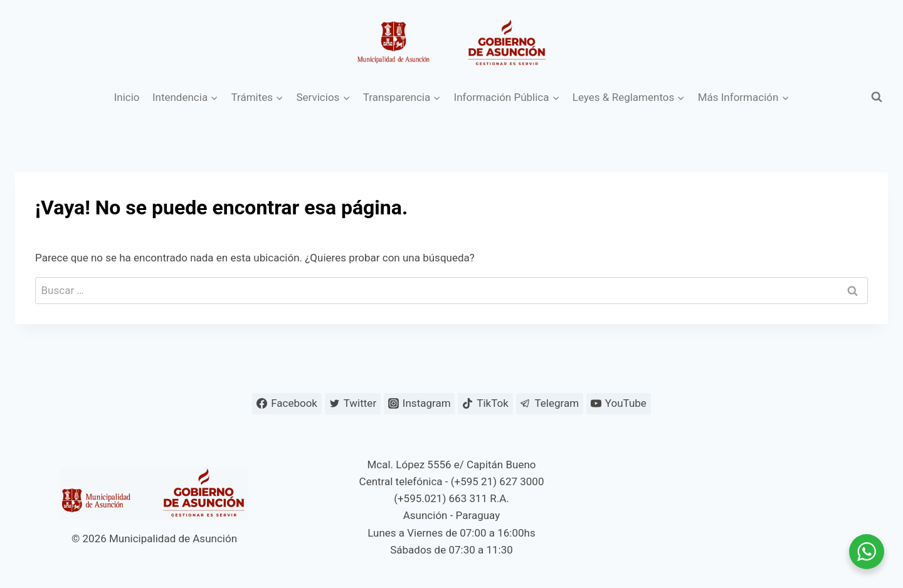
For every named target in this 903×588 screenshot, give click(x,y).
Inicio (127, 97)
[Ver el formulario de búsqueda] (877, 97)
